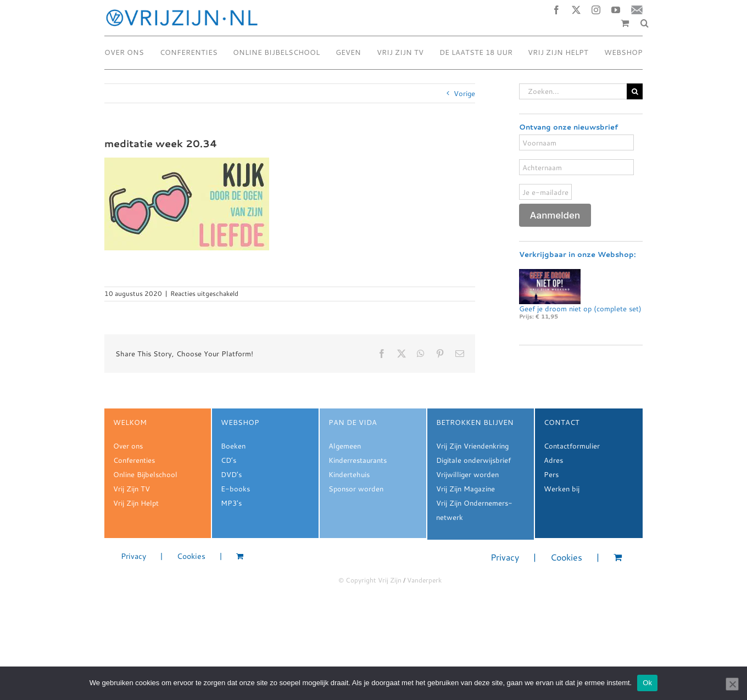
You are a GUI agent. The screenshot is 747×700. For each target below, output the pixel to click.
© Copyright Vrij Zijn (370, 580)
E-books (235, 489)
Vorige (464, 93)
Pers (551, 474)
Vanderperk (424, 580)
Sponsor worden (356, 489)
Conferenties (134, 460)
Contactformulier (572, 446)
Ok (647, 683)
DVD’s (231, 474)
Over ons (128, 446)
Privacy (133, 556)
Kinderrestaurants (358, 460)
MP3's (231, 503)
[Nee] (732, 684)
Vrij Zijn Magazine (466, 489)
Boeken (233, 446)
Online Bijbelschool (145, 474)
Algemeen (345, 446)
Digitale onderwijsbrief (473, 460)
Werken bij (562, 489)
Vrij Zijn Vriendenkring (472, 446)
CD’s (228, 460)
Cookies (191, 556)
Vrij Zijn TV (132, 489)
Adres (553, 460)
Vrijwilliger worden (467, 474)
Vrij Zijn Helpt (136, 503)
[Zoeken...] (573, 91)
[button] (645, 23)
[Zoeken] (635, 91)
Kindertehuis (349, 474)
